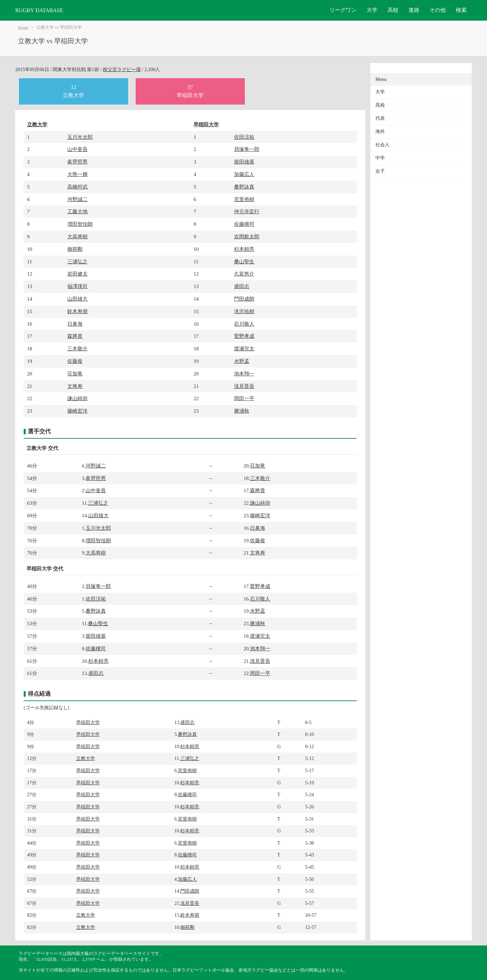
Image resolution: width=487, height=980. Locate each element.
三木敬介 (77, 349)
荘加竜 (75, 374)
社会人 (382, 145)
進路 (414, 10)
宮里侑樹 (244, 199)
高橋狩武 (77, 187)
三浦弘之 (77, 262)
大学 (372, 10)
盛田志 (242, 286)
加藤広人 (244, 174)
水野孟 (242, 361)
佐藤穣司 (244, 224)
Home (23, 27)
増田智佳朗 (80, 224)
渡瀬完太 (244, 349)
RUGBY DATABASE (39, 10)
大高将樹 (77, 236)
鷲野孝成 (244, 336)
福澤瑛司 (77, 286)
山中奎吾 (77, 149)
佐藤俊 (75, 361)
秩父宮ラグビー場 (122, 69)
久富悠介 (244, 274)
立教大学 (37, 124)
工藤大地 (77, 211)
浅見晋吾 (244, 386)
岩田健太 (77, 274)
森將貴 (75, 336)
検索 (461, 10)
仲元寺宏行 (247, 211)
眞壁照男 (77, 162)
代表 (380, 118)
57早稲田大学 (190, 91)
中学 (380, 158)
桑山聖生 (244, 262)
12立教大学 (73, 91)
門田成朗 (244, 299)
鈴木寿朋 (77, 311)
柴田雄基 (244, 162)
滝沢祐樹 (244, 311)
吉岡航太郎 (247, 236)
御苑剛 (75, 249)
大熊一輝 (77, 174)
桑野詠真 (244, 187)
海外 (380, 132)
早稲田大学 (206, 124)
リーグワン (343, 10)
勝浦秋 (242, 411)
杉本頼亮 (244, 249)
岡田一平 (244, 398)
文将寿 (75, 386)
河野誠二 (77, 199)
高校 (393, 10)
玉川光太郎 (80, 137)
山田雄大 (77, 299)
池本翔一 (244, 374)
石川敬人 (244, 324)
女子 (380, 171)
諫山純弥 (77, 398)
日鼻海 (75, 324)
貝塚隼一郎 (247, 149)
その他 (438, 10)
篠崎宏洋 (77, 411)
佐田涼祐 (244, 137)
